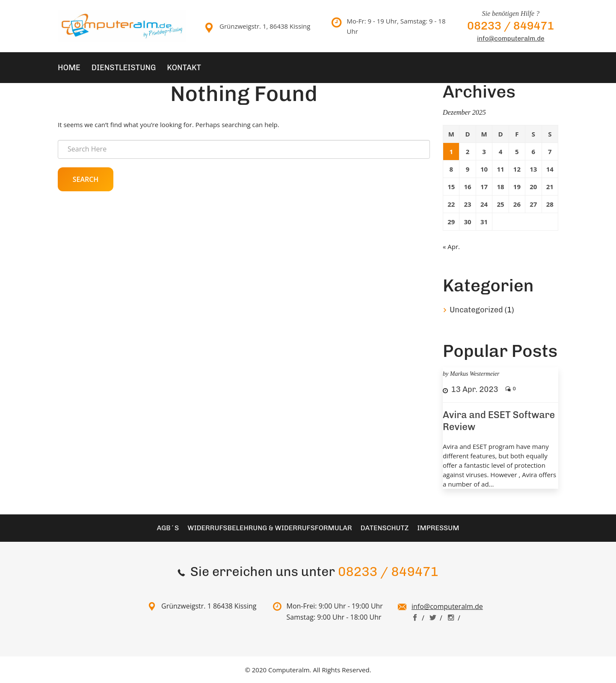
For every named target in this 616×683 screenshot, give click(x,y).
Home (69, 68)
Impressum (438, 528)
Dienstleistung (124, 68)
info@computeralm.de (511, 39)
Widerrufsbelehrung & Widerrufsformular (270, 528)
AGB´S (168, 528)
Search (86, 179)
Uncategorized (476, 310)
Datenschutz (385, 528)
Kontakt (184, 68)
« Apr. (451, 246)
